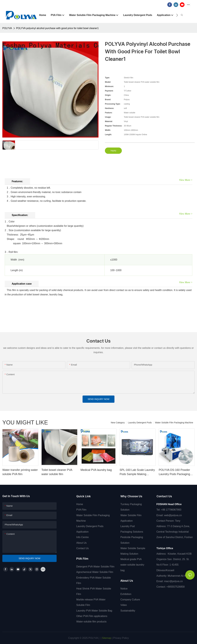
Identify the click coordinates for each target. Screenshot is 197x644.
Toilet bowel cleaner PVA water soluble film (57, 472)
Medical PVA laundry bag (96, 470)
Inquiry (113, 151)
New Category (118, 423)
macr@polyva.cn (174, 581)
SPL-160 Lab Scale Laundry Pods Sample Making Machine (137, 472)
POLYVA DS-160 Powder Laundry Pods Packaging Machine (174, 472)
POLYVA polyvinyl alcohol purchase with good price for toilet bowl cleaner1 (57, 28)
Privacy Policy (121, 638)
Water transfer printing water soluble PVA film (20, 472)
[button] (177, 15)
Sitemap (106, 638)
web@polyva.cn (173, 515)
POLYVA (7, 28)
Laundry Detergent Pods (140, 423)
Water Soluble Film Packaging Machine (174, 423)
